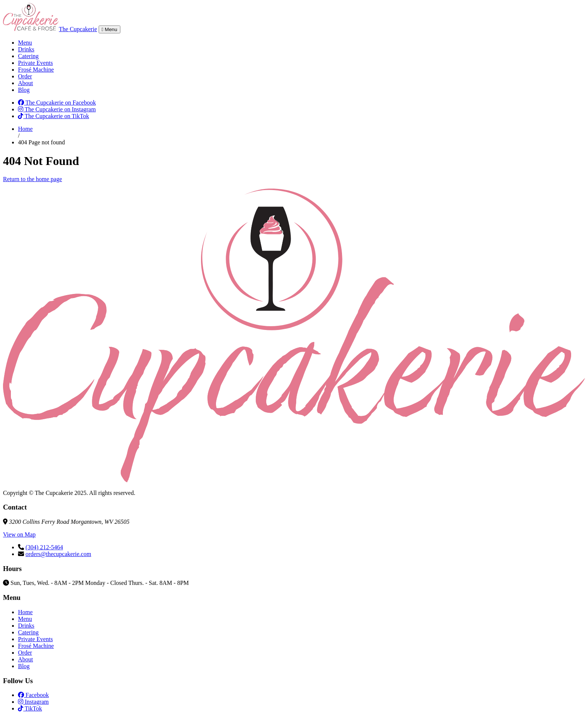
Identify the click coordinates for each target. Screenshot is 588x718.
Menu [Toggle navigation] (109, 29)
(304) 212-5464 (44, 547)
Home (25, 129)
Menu (25, 43)
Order (25, 76)
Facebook (33, 695)
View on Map (19, 534)
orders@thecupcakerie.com (58, 554)
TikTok (30, 708)
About (25, 83)
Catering (28, 56)
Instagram (33, 702)
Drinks (26, 49)
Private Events (35, 63)
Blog (24, 90)
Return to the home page (32, 179)
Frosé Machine (36, 70)
